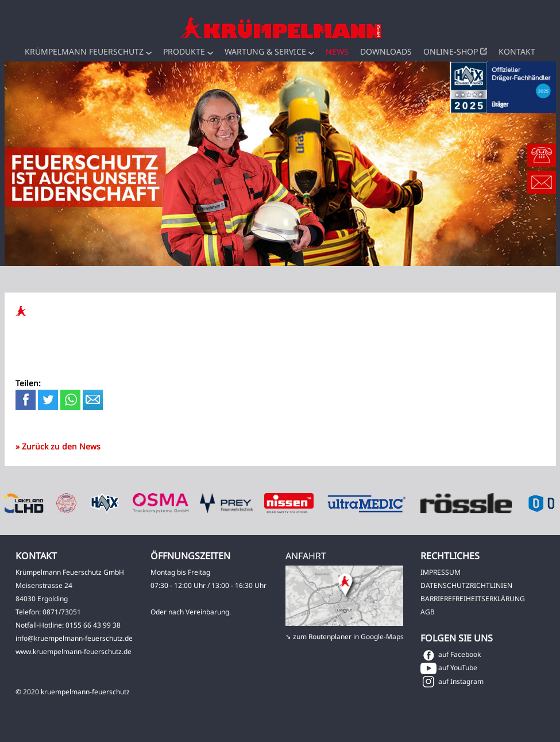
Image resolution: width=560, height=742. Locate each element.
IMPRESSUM (441, 572)
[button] (149, 53)
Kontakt (517, 51)
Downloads (386, 51)
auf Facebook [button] (451, 654)
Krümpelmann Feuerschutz (88, 51)
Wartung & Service (269, 51)
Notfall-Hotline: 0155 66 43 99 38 (68, 625)
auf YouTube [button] (449, 668)
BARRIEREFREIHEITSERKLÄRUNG (473, 599)
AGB (428, 612)
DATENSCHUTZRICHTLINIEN (466, 585)
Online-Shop (455, 51)
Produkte (188, 51)
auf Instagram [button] (452, 681)
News (337, 51)
